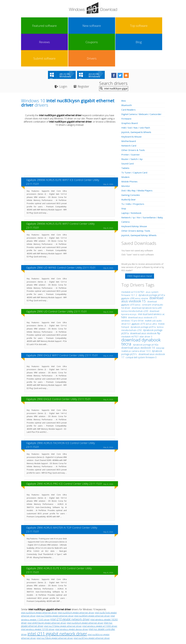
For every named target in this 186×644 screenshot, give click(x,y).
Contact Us (114, 617)
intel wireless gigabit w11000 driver (100, 594)
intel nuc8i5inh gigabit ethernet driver (92, 584)
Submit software (138, 26)
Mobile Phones (130, 149)
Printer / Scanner (131, 122)
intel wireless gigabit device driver (72, 597)
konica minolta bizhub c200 (135, 279)
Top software (66, 26)
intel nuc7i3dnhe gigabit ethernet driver (55, 584)
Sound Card (128, 131)
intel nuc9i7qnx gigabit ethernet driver (92, 606)
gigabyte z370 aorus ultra (144, 292)
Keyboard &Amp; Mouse (134, 194)
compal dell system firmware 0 (141, 325)
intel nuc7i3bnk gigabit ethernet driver (55, 606)
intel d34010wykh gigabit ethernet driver (47, 591)
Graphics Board (130, 91)
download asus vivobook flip (145, 301)
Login (64, 54)
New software (48, 26)
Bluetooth (127, 73)
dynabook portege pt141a (152, 263)
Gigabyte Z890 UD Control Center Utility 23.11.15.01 (57, 279)
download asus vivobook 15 (142, 267)
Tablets (125, 136)
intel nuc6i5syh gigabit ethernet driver (76, 580)
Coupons (102, 26)
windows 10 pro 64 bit (132, 288)
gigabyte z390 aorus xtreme (135, 266)
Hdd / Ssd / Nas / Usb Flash (136, 95)
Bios (124, 69)
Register (86, 54)
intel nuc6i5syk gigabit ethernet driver (39, 580)
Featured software (30, 26)
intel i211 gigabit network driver (57, 601)
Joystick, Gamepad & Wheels (137, 100)
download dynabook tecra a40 (147, 276)
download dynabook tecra (141, 310)
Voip (124, 176)
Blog (120, 26)
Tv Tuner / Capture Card (135, 140)
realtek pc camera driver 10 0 (136, 319)
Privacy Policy (93, 617)
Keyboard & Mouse (132, 104)
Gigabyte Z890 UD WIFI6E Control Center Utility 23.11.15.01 (61, 236)
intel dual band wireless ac (151, 282)
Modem (125, 145)
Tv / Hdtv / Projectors (133, 172)
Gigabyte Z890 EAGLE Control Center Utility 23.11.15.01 (58, 367)
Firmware (126, 86)
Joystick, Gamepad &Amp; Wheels (139, 203)
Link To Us (71, 617)
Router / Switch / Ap (132, 127)
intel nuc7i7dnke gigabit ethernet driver (63, 594)
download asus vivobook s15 (142, 285)
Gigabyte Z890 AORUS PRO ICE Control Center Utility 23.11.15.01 (64, 452)
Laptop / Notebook (132, 181)
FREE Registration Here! (140, 244)
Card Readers (129, 77)
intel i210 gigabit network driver (70, 587)
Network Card (129, 113)
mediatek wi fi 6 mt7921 (133, 260)
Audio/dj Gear (129, 167)
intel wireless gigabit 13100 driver (38, 597)
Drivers (156, 26)
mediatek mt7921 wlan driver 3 (137, 304)
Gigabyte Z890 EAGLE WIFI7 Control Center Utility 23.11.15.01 (62, 323)
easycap (160, 316)
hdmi (124, 285)
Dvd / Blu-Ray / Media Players (137, 158)
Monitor (126, 154)
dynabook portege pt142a (146, 312)
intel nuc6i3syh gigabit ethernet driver (85, 591)
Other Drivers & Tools (133, 118)
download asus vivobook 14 (138, 315)
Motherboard (129, 109)
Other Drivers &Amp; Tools (136, 199)
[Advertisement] (70, 119)
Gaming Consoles (131, 163)
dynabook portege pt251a (143, 295)
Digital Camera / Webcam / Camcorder (142, 82)
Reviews (84, 26)
